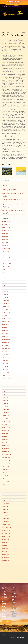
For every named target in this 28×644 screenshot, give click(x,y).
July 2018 (5, 470)
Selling (14, 590)
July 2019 (5, 433)
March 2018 (6, 482)
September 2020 (7, 391)
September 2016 (7, 536)
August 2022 (6, 321)
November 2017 (7, 494)
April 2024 (6, 279)
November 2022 (7, 312)
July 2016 (5, 542)
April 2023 (6, 297)
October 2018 (7, 461)
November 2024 (7, 258)
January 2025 (6, 252)
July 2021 (5, 361)
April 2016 (6, 552)
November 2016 (7, 530)
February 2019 (7, 449)
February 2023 (7, 303)
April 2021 (6, 370)
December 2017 (7, 491)
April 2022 (6, 333)
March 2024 (6, 282)
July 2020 (5, 397)
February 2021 (7, 376)
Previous (19, 26)
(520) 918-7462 (17, 2)
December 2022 (7, 309)
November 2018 (7, 458)
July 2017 (5, 506)
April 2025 (6, 243)
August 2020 (6, 394)
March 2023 (6, 300)
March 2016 (6, 555)
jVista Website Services (20, 637)
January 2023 (6, 306)
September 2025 (7, 227)
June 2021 (6, 364)
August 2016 (6, 539)
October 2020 (7, 388)
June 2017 (6, 509)
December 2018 (7, 455)
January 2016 (6, 561)
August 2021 (6, 358)
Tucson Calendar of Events (14, 614)
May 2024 (5, 276)
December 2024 (7, 255)
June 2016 (6, 545)
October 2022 (7, 315)
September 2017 (7, 500)
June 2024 (6, 273)
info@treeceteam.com (14, 3)
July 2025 (5, 234)
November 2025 (7, 221)
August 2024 (6, 267)
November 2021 (7, 349)
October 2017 (7, 497)
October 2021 (7, 352)
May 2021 (5, 367)
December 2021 (7, 346)
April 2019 (6, 442)
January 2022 (6, 343)
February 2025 (7, 249)
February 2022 (7, 340)
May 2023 (5, 294)
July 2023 (5, 288)
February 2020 (7, 412)
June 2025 (6, 237)
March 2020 (6, 409)
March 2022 (6, 336)
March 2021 (6, 373)
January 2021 (6, 379)
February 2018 (7, 485)
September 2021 (7, 355)
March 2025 (6, 246)
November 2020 (7, 385)
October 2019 (7, 424)
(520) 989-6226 (5, 614)
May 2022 (5, 330)
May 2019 (5, 439)
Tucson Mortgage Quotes (14, 595)
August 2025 (6, 230)
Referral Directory (14, 608)
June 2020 (6, 400)
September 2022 (7, 318)
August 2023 (6, 285)
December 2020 (7, 382)
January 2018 (6, 488)
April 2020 (6, 406)
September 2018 (7, 464)
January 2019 (6, 452)
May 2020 (5, 403)
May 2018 (5, 476)
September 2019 (7, 427)
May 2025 (5, 240)
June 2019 (6, 436)
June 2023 (6, 291)
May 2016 (5, 548)
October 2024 (7, 261)
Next (23, 26)
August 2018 (6, 467)
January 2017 (6, 524)
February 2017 (7, 521)
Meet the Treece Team (14, 602)
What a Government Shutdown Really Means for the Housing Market (13, 189)
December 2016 (7, 527)
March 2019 (6, 446)
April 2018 (6, 479)
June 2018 (6, 473)
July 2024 (5, 270)
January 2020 (6, 415)
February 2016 (7, 558)
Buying (14, 587)
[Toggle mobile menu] (25, 18)
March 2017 (6, 518)
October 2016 (7, 533)
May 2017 (5, 512)
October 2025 (7, 224)
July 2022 (5, 324)
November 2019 (7, 421)
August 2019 (6, 430)
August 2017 (6, 503)
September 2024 (7, 264)
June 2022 (6, 327)
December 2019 (7, 418)
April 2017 (6, 515)
